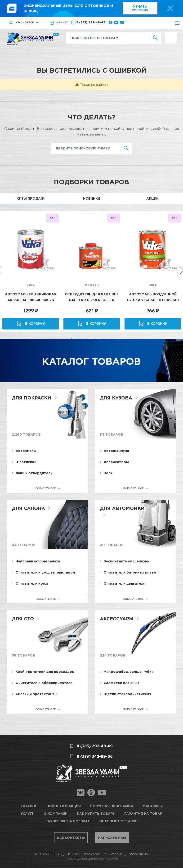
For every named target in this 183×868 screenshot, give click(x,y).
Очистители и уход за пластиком (45, 572)
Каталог (29, 806)
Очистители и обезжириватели (44, 683)
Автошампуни (116, 451)
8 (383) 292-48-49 (91, 23)
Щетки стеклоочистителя (127, 694)
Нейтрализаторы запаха (38, 561)
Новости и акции (64, 806)
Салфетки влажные (122, 683)
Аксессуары (118, 619)
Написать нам (119, 837)
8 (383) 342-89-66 (95, 757)
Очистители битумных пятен (130, 572)
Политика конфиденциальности (91, 858)
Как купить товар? (96, 813)
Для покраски (33, 398)
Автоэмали (26, 451)
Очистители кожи (32, 584)
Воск (108, 473)
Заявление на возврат (68, 821)
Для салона (29, 508)
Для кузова (117, 398)
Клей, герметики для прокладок (45, 672)
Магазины (153, 806)
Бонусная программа (112, 806)
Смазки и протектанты (36, 694)
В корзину (35, 324)
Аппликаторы (116, 462)
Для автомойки (123, 508)
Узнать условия (140, 8)
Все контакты (64, 837)
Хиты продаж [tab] (31, 199)
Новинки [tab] (92, 199)
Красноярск (25, 23)
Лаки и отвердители (34, 473)
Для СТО (23, 619)
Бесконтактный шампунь (127, 561)
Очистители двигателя (125, 584)
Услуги (27, 813)
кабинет (62, 23)
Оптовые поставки (118, 821)
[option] (31, 272)
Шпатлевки (26, 462)
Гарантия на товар (143, 813)
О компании (56, 813)
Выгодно (171, 35)
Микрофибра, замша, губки (129, 672)
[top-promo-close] (170, 9)
